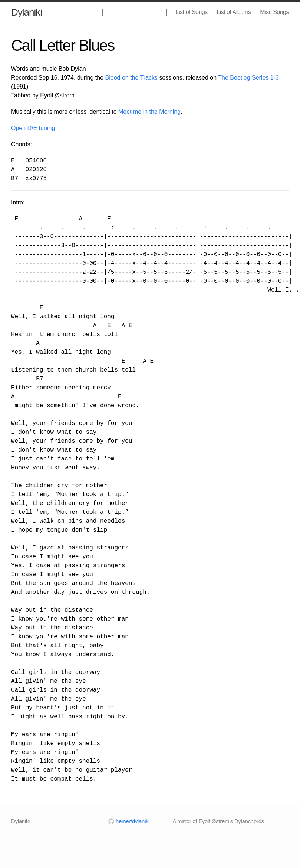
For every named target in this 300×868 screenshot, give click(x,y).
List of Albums (234, 12)
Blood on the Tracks (131, 78)
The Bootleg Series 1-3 (248, 78)
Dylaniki (27, 12)
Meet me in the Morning (149, 112)
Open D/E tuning (33, 128)
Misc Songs (274, 12)
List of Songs (192, 12)
